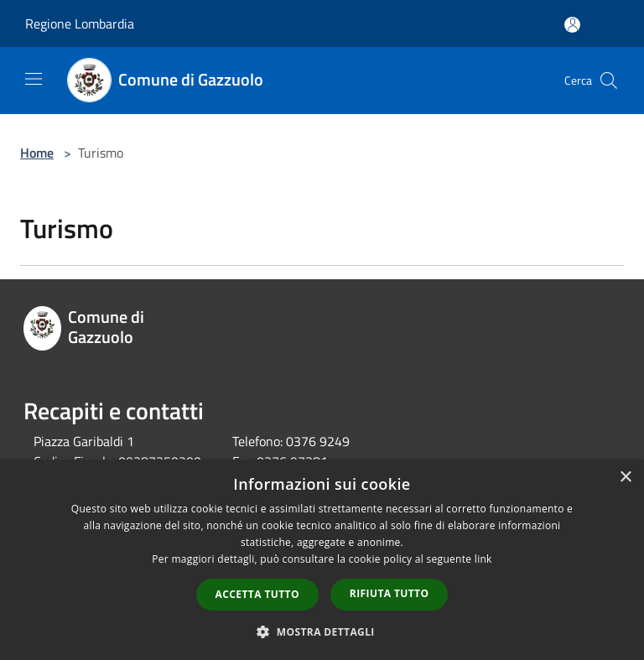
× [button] (625, 478)
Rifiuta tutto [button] (390, 593)
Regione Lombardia (80, 23)
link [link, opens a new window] (483, 559)
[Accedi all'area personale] (572, 25)
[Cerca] (609, 81)
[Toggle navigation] (34, 79)
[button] (322, 631)
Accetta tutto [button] (257, 594)
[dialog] (322, 560)
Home (37, 153)
